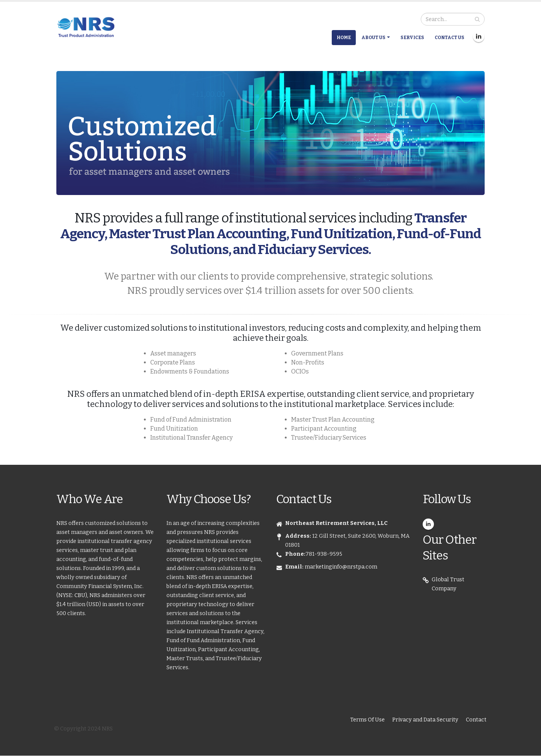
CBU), (82, 595)
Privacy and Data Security (425, 720)
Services (412, 38)
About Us (373, 38)
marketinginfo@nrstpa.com (341, 567)
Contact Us (450, 38)
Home (344, 38)
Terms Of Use (367, 720)
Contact (476, 720)
